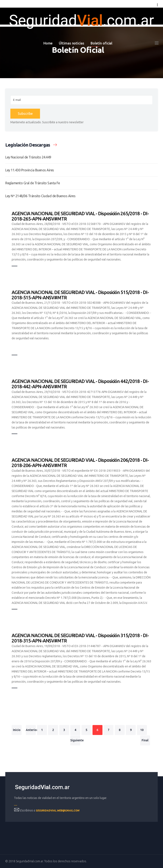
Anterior (31, 730)
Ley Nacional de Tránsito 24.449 (28, 157)
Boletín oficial (102, 43)
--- (16, 805)
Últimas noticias (71, 43)
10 (142, 730)
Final (145, 740)
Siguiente (75, 740)
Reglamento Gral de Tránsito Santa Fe (32, 183)
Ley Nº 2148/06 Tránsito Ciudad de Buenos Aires (40, 196)
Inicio (17, 730)
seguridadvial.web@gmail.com (58, 810)
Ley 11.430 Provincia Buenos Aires (30, 170)
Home (48, 43)
